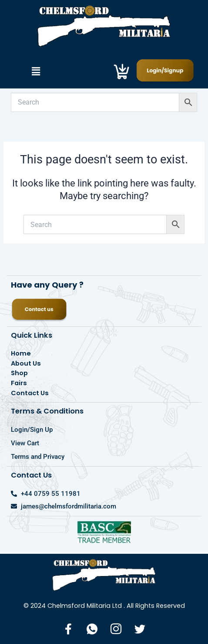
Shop (19, 373)
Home (21, 353)
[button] (36, 71)
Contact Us (30, 393)
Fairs (19, 383)
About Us (26, 363)
